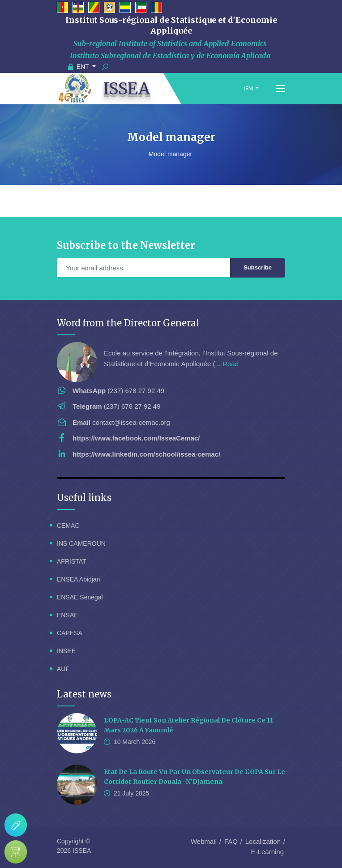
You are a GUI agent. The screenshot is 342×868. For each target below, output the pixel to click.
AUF (63, 669)
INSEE (66, 651)
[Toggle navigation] (281, 89)
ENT (80, 67)
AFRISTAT (72, 561)
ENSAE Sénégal (80, 597)
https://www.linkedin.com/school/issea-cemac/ (146, 454)
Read (231, 364)
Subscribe (258, 267)
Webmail (204, 841)
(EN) (248, 88)
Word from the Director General (128, 323)
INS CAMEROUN (81, 543)
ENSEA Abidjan (79, 579)
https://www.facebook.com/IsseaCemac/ (136, 438)
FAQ (231, 841)
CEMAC (68, 526)
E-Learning (267, 852)
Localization (263, 841)
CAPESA (70, 633)
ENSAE (67, 615)
